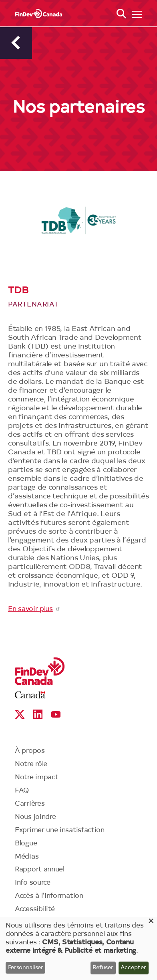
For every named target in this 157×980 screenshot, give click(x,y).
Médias (27, 857)
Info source (33, 883)
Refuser (103, 968)
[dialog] (78, 949)
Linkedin (38, 714)
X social (20, 714)
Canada (30, 695)
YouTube (56, 714)
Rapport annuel (40, 870)
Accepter (133, 968)
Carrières (30, 804)
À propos (30, 751)
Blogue (26, 844)
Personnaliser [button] (26, 968)
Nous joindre (35, 817)
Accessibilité (35, 909)
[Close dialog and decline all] (151, 922)
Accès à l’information (49, 896)
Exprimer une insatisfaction (60, 830)
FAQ (22, 791)
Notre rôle (31, 764)
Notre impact (36, 777)
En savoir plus (34, 609)
